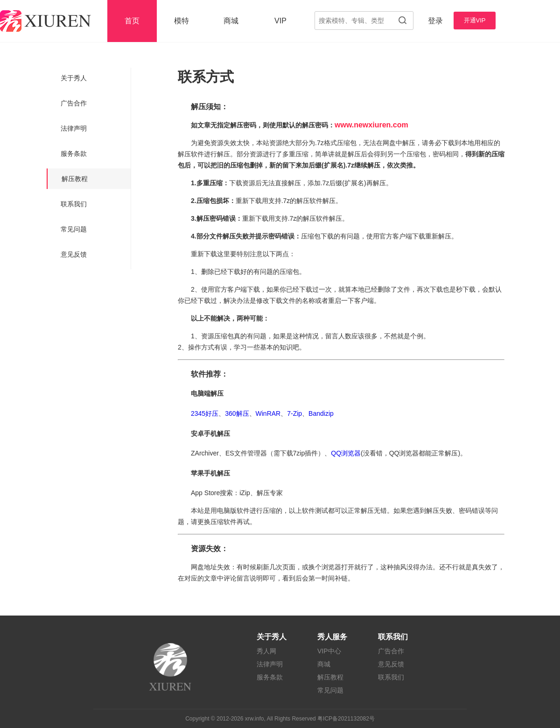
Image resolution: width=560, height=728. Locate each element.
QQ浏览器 (346, 453)
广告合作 (74, 103)
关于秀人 (74, 78)
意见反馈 (74, 254)
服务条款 (74, 154)
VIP (280, 21)
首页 (132, 21)
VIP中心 (329, 651)
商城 (231, 21)
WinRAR (268, 413)
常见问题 (74, 229)
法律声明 (74, 128)
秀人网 (266, 651)
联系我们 (74, 204)
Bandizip (321, 413)
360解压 (237, 413)
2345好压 (205, 413)
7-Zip (294, 413)
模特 (182, 21)
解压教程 (75, 179)
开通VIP (475, 20)
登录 (435, 21)
